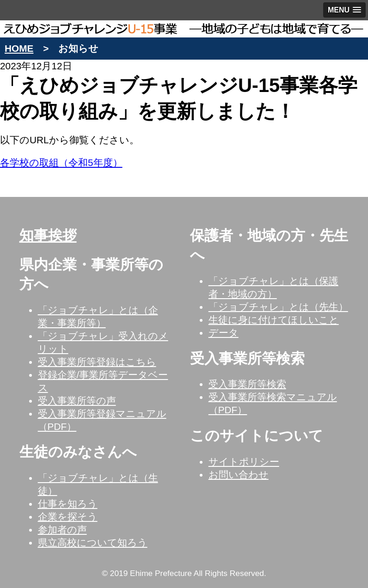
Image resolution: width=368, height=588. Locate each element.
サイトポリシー (244, 462)
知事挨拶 (48, 236)
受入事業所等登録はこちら (97, 362)
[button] (344, 10)
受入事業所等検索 (247, 384)
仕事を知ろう (68, 504)
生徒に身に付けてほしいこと (274, 320)
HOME (19, 48)
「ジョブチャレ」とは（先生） (278, 307)
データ (224, 333)
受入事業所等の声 (77, 401)
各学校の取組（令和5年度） (61, 162)
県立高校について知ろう (93, 542)
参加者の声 (62, 530)
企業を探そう (68, 517)
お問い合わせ (239, 475)
